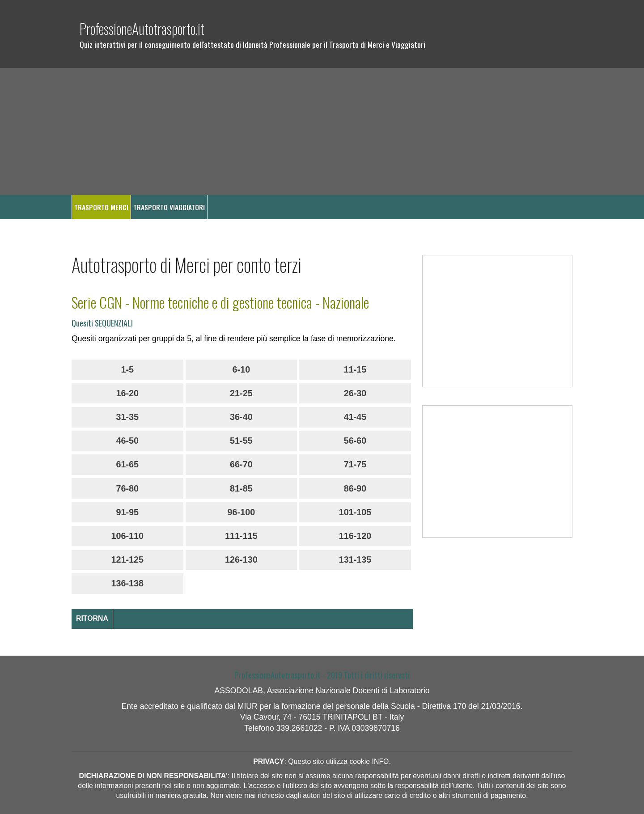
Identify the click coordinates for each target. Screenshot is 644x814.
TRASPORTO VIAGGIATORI (169, 207)
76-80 (127, 488)
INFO (381, 761)
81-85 (241, 488)
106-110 (127, 536)
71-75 (355, 464)
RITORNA (92, 618)
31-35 (127, 417)
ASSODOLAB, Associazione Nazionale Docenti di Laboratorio (322, 691)
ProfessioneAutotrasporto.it (142, 28)
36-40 (241, 417)
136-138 (127, 583)
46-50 (127, 441)
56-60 (355, 441)
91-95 (127, 512)
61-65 (127, 464)
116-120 (355, 536)
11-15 (355, 369)
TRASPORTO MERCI (101, 207)
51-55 (241, 441)
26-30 (355, 393)
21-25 (241, 393)
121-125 (127, 560)
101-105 (355, 512)
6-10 (241, 369)
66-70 (241, 464)
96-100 (241, 512)
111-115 (241, 536)
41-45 (355, 417)
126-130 (241, 560)
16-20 (127, 393)
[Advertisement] (322, 131)
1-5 (127, 369)
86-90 (355, 488)
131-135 (355, 560)
